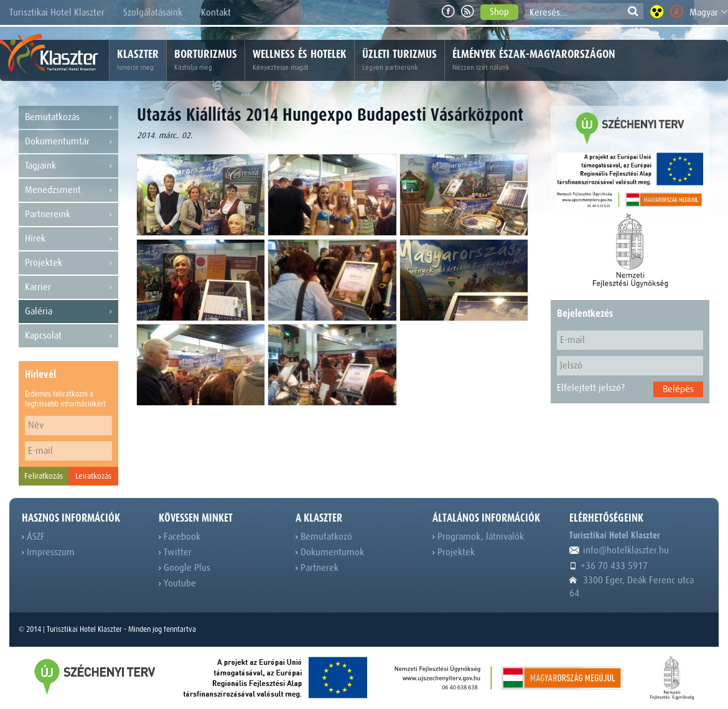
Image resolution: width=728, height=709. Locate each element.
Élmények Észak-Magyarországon (534, 60)
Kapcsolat (68, 336)
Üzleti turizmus (399, 60)
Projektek (68, 263)
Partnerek (317, 568)
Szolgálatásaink (153, 12)
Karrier (68, 287)
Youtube (177, 583)
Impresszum (48, 552)
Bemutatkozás (68, 117)
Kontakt (216, 12)
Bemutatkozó (324, 537)
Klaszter (138, 60)
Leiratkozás (93, 476)
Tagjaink (68, 166)
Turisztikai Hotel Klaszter (57, 12)
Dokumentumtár (68, 142)
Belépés (678, 389)
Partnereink (68, 214)
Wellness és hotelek (300, 60)
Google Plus (184, 568)
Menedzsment (68, 190)
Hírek (68, 239)
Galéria (68, 312)
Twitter (175, 552)
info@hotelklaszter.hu (619, 550)
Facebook (180, 537)
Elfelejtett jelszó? (591, 388)
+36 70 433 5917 (609, 566)
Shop (499, 12)
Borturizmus (206, 60)
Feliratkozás (44, 476)
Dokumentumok (330, 552)
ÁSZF (33, 537)
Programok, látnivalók (478, 537)
